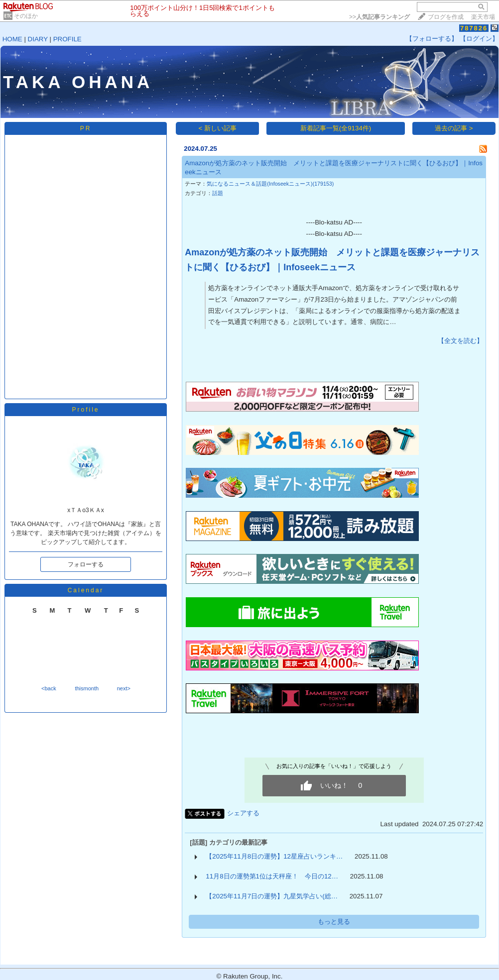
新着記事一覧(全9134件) (336, 128)
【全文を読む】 (460, 341)
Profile (85, 410)
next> (124, 688)
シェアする (243, 813)
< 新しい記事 (218, 128)
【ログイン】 (479, 39)
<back (49, 688)
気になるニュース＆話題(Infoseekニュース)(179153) (270, 184)
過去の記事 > (454, 128)
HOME (12, 39)
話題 (218, 193)
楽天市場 (483, 17)
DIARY (38, 39)
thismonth (87, 688)
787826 (474, 28)
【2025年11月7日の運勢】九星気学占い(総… (272, 896)
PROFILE (67, 39)
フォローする (86, 564)
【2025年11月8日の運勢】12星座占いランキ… (274, 856)
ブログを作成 (446, 17)
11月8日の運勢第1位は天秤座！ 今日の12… (272, 876)
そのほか (26, 16)
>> (379, 17)
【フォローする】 (432, 39)
